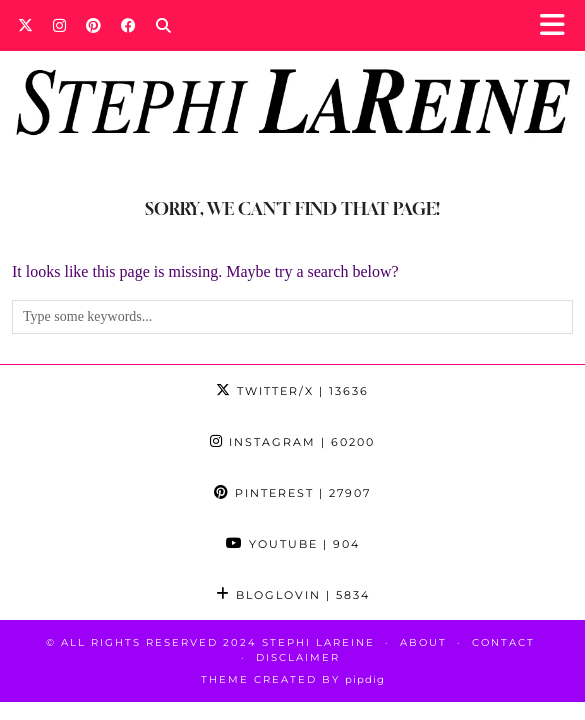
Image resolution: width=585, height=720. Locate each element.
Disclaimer (298, 657)
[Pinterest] (93, 25)
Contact (503, 642)
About (423, 642)
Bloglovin (293, 595)
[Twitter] (25, 25)
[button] (558, 25)
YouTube (293, 544)
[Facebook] (128, 25)
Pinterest (292, 493)
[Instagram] (59, 25)
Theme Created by (293, 679)
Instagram (292, 442)
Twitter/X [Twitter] (292, 391)
